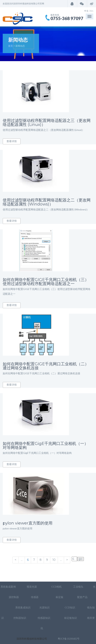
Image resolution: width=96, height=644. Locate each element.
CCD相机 (57, 587)
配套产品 (82, 597)
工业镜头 (78, 587)
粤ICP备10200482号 (69, 639)
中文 (86, 11)
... (22, 560)
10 (54, 560)
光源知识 (45, 608)
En (92, 11)
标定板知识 (71, 618)
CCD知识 (70, 608)
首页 (11, 46)
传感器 (35, 597)
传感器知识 (44, 618)
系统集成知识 (23, 608)
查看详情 (12, 141)
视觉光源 (32, 587)
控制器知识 (20, 618)
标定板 (59, 597)
